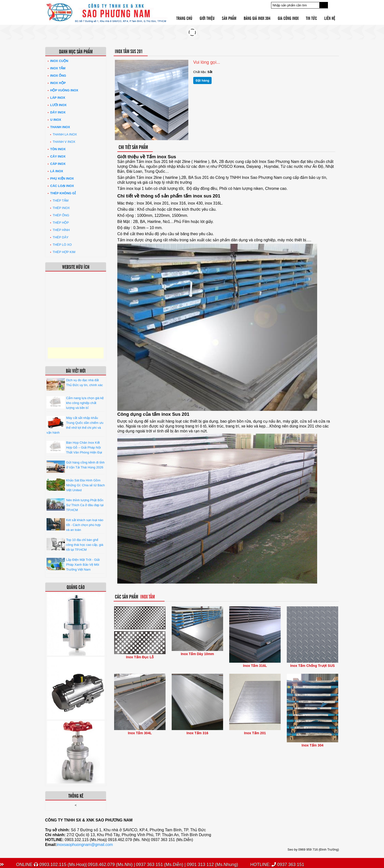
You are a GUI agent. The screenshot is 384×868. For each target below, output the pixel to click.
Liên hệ (330, 18)
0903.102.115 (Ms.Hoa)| (60, 865)
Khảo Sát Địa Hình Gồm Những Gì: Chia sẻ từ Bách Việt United (85, 485)
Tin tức (311, 18)
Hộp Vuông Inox (64, 90)
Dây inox (58, 112)
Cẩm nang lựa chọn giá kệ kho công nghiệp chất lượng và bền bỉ (85, 403)
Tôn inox (58, 149)
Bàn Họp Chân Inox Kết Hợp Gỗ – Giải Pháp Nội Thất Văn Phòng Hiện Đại (84, 447)
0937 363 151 (288, 865)
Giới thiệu (207, 18)
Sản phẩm (229, 18)
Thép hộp (61, 223)
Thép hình (61, 230)
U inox (56, 120)
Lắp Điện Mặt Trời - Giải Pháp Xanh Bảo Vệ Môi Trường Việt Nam (83, 565)
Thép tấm (61, 201)
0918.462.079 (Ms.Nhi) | (112, 865)
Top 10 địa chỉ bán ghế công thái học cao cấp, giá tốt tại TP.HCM (85, 545)
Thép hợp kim (64, 252)
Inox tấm (58, 68)
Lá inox (57, 171)
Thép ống (61, 215)
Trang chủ (184, 18)
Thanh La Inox (65, 134)
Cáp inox (58, 164)
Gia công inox (288, 18)
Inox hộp (58, 83)
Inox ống (58, 76)
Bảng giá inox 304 (257, 18)
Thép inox (61, 208)
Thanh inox (60, 127)
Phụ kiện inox (62, 178)
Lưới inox (58, 105)
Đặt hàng (202, 80)
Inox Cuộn (59, 61)
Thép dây (61, 237)
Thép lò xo (62, 245)
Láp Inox (58, 98)
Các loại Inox (62, 186)
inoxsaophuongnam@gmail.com (85, 845)
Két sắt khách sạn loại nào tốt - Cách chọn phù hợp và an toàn (85, 525)
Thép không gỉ (63, 193)
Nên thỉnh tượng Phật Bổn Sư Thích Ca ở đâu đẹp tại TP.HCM (85, 505)
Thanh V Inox (64, 142)
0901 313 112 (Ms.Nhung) (212, 865)
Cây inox (58, 156)
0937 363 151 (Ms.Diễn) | (161, 865)
